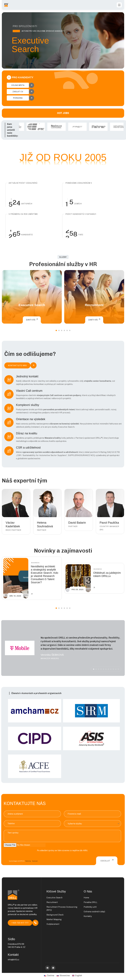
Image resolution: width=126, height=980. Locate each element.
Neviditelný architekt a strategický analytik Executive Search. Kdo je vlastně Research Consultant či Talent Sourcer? (44, 574)
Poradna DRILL (91, 902)
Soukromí (35, 861)
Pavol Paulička (109, 523)
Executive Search (32, 305)
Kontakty (88, 916)
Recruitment (94, 305)
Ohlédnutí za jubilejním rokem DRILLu (107, 574)
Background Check (55, 915)
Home (86, 898)
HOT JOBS (63, 113)
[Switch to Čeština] (49, 976)
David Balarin (77, 523)
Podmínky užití (90, 907)
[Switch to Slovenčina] (63, 976)
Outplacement (53, 924)
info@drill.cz (13, 960)
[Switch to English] (77, 976)
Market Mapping (54, 919)
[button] (56, 330)
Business (35, 563)
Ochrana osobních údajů (94, 912)
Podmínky (28, 861)
